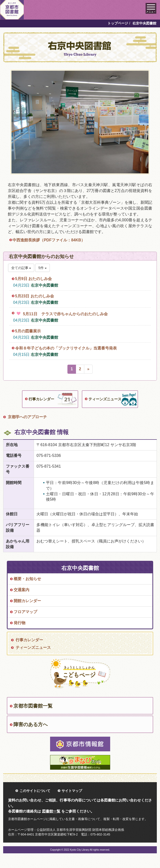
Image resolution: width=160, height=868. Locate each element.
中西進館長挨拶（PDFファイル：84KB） (49, 240)
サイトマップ (72, 791)
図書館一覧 (51, 811)
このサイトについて (35, 791)
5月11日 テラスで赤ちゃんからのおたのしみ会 (65, 314)
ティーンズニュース (105, 399)
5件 (43, 268)
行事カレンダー (41, 399)
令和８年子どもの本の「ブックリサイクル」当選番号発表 (66, 348)
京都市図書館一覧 (33, 706)
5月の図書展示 (28, 331)
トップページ (118, 23)
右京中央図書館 (44, 285)
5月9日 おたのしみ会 (33, 279)
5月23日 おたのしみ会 (35, 296)
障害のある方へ (31, 724)
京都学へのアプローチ (27, 417)
